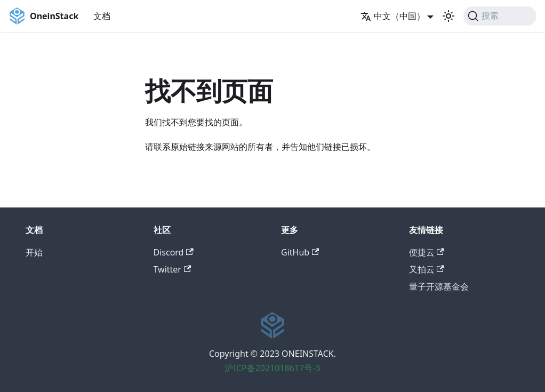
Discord (174, 252)
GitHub (300, 252)
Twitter (173, 269)
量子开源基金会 (439, 286)
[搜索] (500, 16)
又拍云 (427, 269)
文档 (102, 16)
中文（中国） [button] (393, 16)
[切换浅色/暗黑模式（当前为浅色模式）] (448, 16)
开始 (34, 252)
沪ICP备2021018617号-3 (272, 368)
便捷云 (427, 252)
